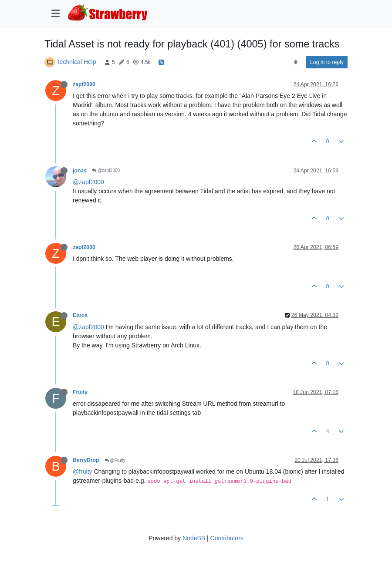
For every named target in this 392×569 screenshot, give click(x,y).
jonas (80, 171)
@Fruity (115, 460)
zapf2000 (84, 84)
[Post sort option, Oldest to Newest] (296, 62)
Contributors (227, 538)
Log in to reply (327, 62)
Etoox (80, 315)
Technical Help (76, 62)
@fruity (83, 471)
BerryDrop (86, 460)
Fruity (80, 392)
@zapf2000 (106, 170)
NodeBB (194, 538)
